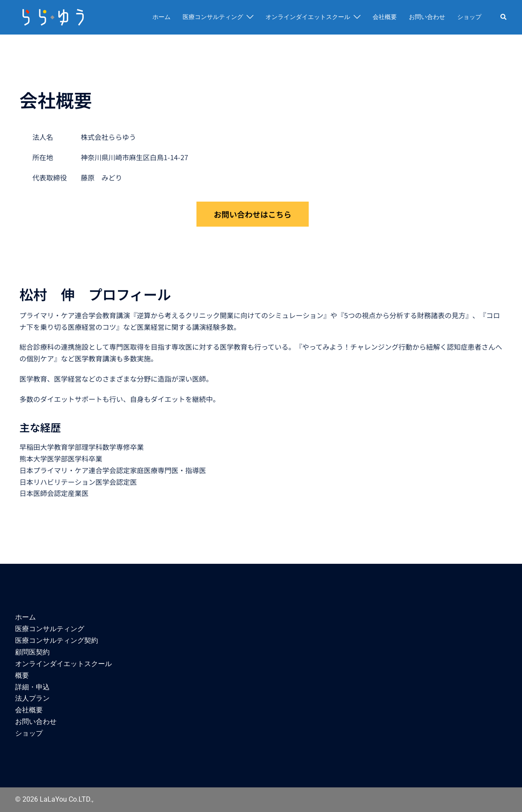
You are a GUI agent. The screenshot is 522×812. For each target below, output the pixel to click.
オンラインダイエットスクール (308, 17)
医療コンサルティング (213, 17)
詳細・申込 (32, 687)
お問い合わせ (427, 17)
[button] (504, 17)
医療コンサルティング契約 (57, 640)
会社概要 (385, 17)
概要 (22, 675)
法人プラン (32, 698)
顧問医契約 (32, 652)
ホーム (161, 17)
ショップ (469, 17)
